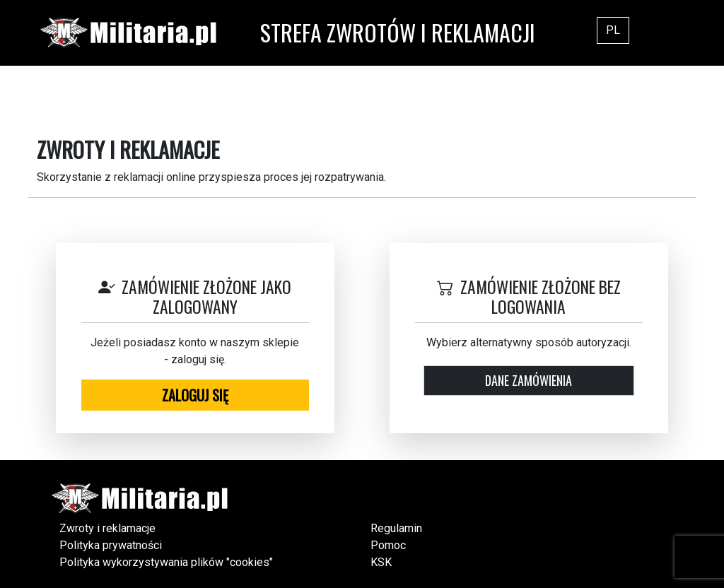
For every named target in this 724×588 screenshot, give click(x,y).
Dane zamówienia (529, 380)
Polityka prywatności (111, 545)
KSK (381, 562)
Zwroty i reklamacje (107, 528)
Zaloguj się (195, 395)
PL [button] (613, 30)
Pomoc (388, 545)
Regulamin (396, 528)
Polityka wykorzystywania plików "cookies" (166, 562)
